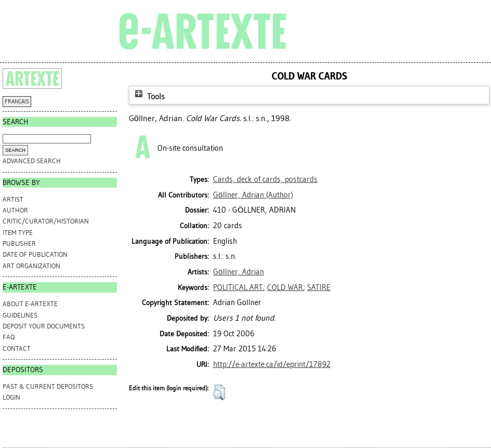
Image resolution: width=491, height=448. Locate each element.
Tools (149, 96)
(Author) (253, 195)
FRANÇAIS (17, 102)
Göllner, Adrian (238, 272)
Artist (13, 199)
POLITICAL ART (238, 287)
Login (11, 397)
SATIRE (319, 287)
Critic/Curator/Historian (46, 221)
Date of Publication (35, 254)
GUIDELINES (20, 315)
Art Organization (31, 266)
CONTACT (17, 348)
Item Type (18, 233)
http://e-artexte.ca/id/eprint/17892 (272, 364)
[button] (219, 392)
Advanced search (32, 161)
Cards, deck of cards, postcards (265, 179)
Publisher (19, 243)
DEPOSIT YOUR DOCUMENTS (44, 326)
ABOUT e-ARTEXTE (30, 304)
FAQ (9, 337)
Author (15, 210)
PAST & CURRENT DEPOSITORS (48, 386)
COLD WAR (285, 287)
